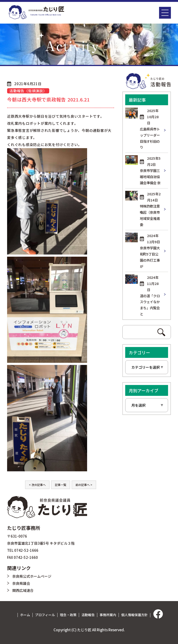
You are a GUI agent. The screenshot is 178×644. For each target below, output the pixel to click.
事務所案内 (108, 615)
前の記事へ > (84, 485)
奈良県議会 (21, 583)
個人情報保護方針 (134, 615)
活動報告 (88, 615)
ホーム (25, 615)
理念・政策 (68, 615)
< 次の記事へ (37, 485)
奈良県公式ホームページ (32, 576)
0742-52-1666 (26, 550)
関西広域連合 (23, 590)
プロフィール (45, 615)
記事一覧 (61, 485)
